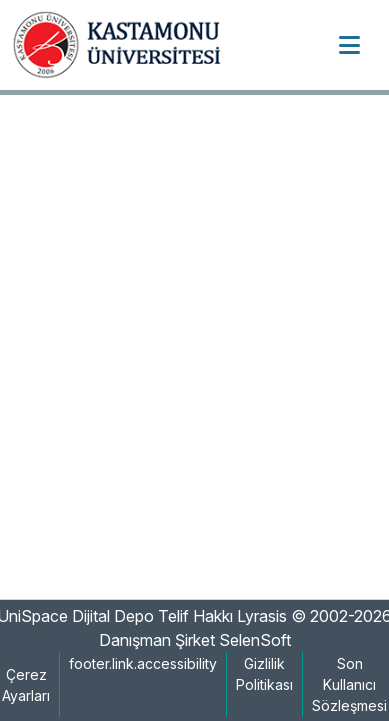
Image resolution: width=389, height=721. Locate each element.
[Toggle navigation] (349, 45)
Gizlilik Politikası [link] (264, 674)
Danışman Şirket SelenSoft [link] (195, 640)
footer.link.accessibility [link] (143, 663)
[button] (124, 45)
